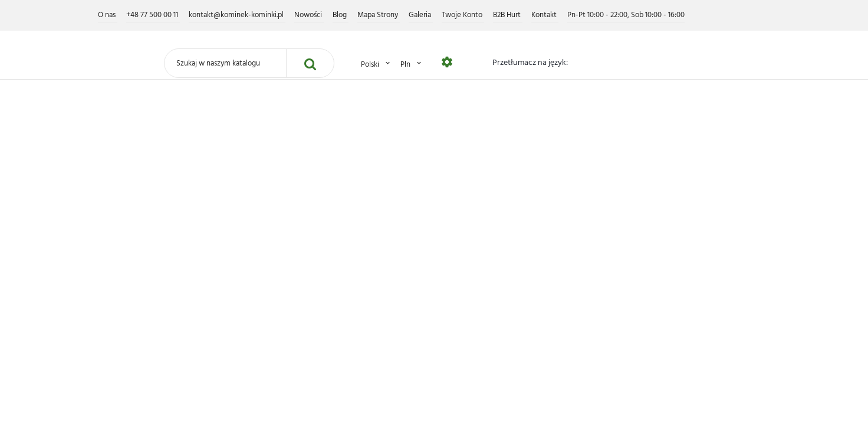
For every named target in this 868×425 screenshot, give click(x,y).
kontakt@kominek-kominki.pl (237, 15)
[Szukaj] (225, 63)
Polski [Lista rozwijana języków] (376, 64)
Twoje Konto (463, 15)
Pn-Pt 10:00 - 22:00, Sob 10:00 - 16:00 (626, 15)
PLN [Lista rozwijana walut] (412, 64)
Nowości (309, 15)
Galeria (421, 15)
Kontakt (545, 15)
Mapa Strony (379, 15)
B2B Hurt (508, 15)
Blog (341, 15)
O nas (108, 15)
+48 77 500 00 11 (153, 15)
